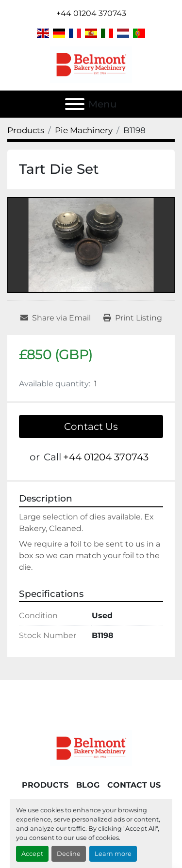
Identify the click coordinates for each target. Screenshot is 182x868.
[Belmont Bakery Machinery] (91, 748)
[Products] (26, 130)
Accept (32, 854)
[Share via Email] (56, 318)
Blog (88, 785)
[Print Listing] (133, 318)
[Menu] (75, 104)
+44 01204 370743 (91, 13)
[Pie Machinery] (84, 130)
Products (45, 785)
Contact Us (91, 426)
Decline (69, 854)
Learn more (113, 854)
